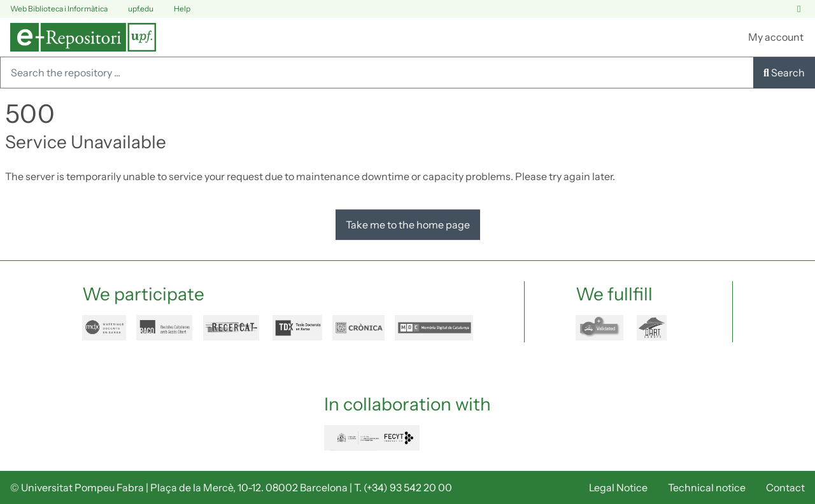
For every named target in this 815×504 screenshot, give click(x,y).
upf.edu (133, 9)
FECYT (372, 438)
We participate (143, 294)
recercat (233, 328)
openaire (601, 328)
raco (165, 328)
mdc (434, 328)
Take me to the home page (408, 225)
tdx (297, 328)
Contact (785, 487)
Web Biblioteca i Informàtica (59, 9)
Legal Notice (618, 487)
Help (174, 9)
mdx (104, 328)
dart (659, 328)
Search (784, 73)
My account (776, 37)
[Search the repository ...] (377, 73)
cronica (358, 328)
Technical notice (707, 487)
